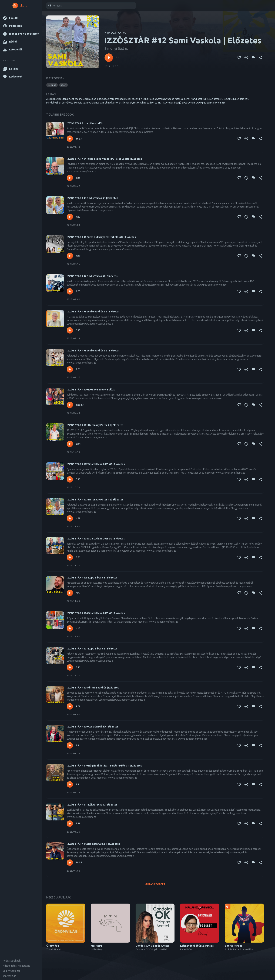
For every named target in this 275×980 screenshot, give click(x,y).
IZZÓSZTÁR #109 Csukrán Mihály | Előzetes (93, 727)
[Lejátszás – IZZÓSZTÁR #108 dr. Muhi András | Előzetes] (70, 706)
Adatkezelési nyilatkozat (16, 966)
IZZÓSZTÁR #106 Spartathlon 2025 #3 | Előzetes (96, 613)
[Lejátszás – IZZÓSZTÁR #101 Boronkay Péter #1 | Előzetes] (70, 444)
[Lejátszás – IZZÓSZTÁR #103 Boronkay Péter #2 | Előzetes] (70, 518)
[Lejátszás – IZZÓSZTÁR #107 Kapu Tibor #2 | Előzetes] (70, 667)
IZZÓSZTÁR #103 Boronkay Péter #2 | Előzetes (95, 500)
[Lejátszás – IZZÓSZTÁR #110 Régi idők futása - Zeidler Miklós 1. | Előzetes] (70, 784)
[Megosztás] (260, 58)
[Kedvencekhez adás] (239, 58)
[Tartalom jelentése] (253, 58)
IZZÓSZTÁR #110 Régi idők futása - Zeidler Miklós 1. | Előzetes (104, 766)
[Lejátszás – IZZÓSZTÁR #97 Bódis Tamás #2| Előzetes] (70, 291)
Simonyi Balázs (116, 48)
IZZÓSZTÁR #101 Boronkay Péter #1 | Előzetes (95, 425)
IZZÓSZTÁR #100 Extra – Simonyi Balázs (91, 390)
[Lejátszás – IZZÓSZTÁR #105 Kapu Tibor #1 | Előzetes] (70, 593)
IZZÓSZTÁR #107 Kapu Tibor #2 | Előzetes (92, 649)
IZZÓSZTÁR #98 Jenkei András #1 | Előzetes (93, 312)
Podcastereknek (12, 961)
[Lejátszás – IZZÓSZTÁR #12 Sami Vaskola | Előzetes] (109, 58)
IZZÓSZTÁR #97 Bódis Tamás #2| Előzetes (92, 276)
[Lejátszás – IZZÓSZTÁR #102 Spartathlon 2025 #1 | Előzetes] (70, 479)
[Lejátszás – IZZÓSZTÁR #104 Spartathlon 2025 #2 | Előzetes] (70, 557)
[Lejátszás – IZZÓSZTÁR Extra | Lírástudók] (70, 139)
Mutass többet (155, 884)
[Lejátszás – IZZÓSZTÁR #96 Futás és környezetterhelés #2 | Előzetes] (70, 256)
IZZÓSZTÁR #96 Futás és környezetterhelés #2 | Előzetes (101, 237)
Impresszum (9, 976)
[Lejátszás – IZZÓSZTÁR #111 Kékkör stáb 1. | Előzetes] (70, 824)
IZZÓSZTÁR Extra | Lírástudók (85, 123)
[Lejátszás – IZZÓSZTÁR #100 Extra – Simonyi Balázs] (70, 405)
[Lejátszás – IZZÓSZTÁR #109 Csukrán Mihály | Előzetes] (70, 745)
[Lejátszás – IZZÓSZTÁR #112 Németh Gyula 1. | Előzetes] (70, 863)
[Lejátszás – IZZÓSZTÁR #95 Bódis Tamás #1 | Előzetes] (70, 217)
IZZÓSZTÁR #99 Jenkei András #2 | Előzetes (93, 351)
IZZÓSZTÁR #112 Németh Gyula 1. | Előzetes (93, 844)
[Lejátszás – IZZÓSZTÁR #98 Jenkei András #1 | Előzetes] (70, 330)
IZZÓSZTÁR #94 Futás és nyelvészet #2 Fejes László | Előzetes (104, 159)
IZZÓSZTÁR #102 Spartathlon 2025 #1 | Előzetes (96, 464)
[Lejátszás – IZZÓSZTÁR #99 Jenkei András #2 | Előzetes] (70, 369)
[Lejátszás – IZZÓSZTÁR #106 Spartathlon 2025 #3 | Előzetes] (70, 628)
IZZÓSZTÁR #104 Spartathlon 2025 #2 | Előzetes (96, 539)
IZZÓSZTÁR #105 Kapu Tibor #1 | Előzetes (92, 578)
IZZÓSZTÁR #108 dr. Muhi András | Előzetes (93, 688)
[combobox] (91, 6)
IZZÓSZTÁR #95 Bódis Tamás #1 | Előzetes (92, 198)
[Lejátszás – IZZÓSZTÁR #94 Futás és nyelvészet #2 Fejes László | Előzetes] (70, 178)
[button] (21, 18)
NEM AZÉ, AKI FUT (116, 33)
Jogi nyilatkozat (11, 971)
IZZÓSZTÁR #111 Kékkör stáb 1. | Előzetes (92, 805)
